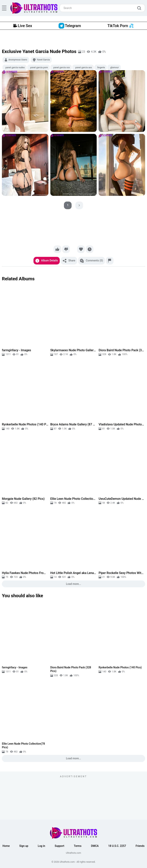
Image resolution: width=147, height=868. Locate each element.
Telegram (70, 26)
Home (6, 846)
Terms (78, 846)
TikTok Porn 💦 (120, 26)
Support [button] (60, 846)
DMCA (95, 846)
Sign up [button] (24, 846)
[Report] (110, 261)
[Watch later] (90, 249)
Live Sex (23, 26)
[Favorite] (81, 249)
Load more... (74, 584)
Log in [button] (42, 846)
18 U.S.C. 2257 (117, 846)
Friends (140, 846)
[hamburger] (4, 8)
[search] (140, 8)
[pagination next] (79, 205)
